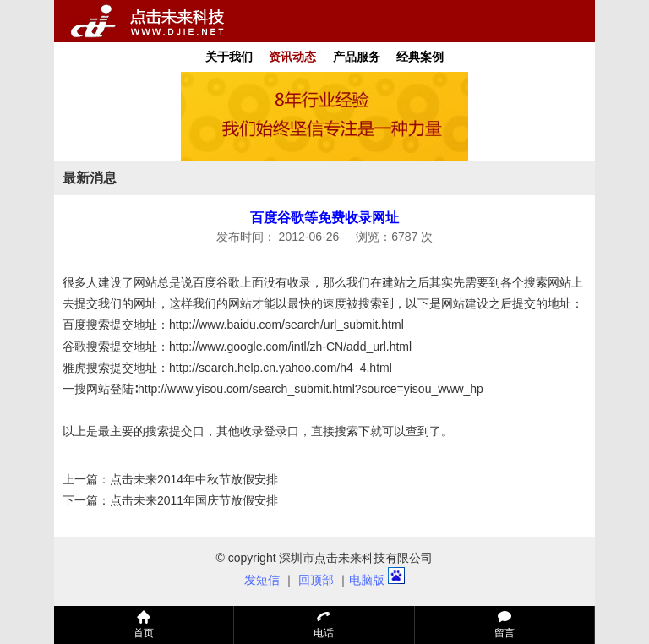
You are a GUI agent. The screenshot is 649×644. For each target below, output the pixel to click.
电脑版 (367, 580)
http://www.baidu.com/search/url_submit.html (286, 325)
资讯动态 (292, 57)
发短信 (262, 580)
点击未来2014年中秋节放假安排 (194, 479)
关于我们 (229, 57)
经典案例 (420, 57)
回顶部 (316, 580)
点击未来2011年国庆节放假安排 (194, 500)
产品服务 (357, 57)
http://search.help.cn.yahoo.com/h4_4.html (281, 368)
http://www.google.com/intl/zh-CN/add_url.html (290, 347)
